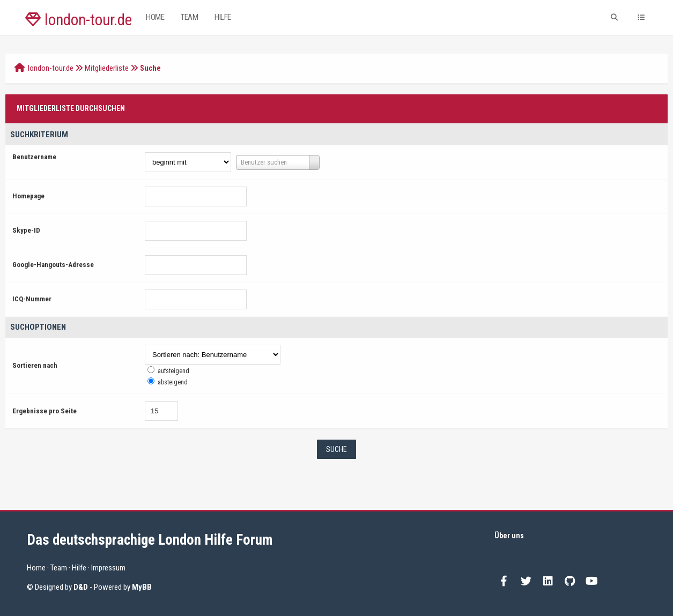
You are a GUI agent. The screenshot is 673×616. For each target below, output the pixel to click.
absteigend (173, 382)
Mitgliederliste (107, 68)
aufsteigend (173, 371)
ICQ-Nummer (32, 299)
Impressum (108, 568)
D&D (81, 587)
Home (155, 17)
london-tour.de (79, 20)
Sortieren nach (35, 365)
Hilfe (223, 17)
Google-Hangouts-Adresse (53, 265)
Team (189, 17)
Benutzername (34, 157)
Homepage (28, 196)
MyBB (142, 587)
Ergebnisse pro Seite (45, 411)
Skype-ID (26, 230)
